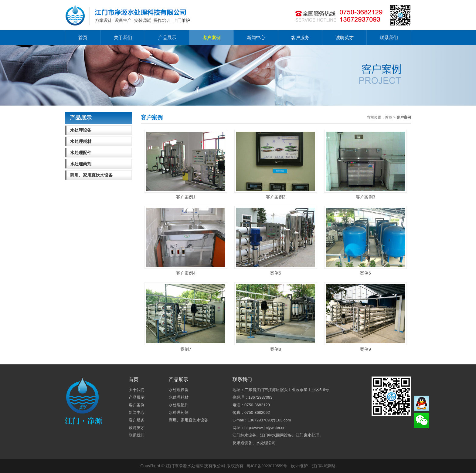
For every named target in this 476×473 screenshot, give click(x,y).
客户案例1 (186, 165)
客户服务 (300, 37)
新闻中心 (256, 37)
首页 (83, 37)
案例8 (276, 317)
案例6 (365, 241)
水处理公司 (266, 443)
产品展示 (167, 37)
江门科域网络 (324, 466)
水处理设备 (81, 130)
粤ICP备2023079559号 (267, 466)
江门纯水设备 (244, 435)
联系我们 (389, 37)
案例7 (186, 317)
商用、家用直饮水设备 (91, 175)
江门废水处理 (308, 435)
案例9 (365, 317)
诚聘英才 (345, 37)
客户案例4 (186, 241)
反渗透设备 (242, 443)
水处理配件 (81, 153)
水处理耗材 (81, 141)
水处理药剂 (81, 164)
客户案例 (212, 37)
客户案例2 (276, 165)
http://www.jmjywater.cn (265, 428)
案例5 (276, 241)
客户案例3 (365, 165)
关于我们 (123, 37)
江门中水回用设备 (276, 435)
